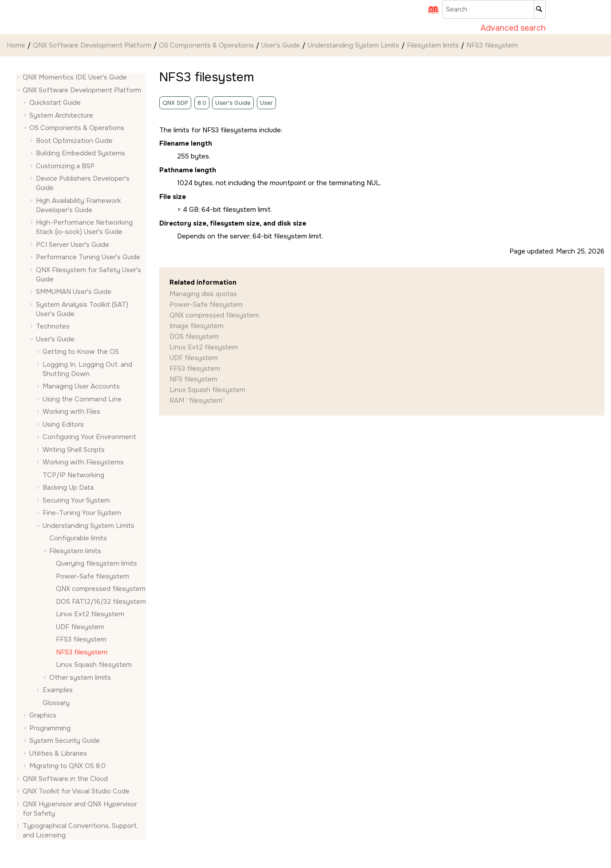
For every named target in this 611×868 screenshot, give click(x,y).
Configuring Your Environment (89, 437)
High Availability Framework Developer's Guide (79, 205)
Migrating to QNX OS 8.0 (67, 766)
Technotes (53, 326)
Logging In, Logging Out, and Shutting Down (87, 369)
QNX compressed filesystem (101, 589)
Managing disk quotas (203, 294)
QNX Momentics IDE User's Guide (75, 77)
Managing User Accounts (81, 386)
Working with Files (71, 412)
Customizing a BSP (65, 166)
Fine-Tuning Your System (82, 513)
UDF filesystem (80, 627)
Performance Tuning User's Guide (88, 257)
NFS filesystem (193, 379)
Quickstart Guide (55, 103)
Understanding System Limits (353, 45)
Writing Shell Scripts (74, 450)
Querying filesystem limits (97, 563)
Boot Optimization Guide (74, 141)
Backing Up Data (68, 488)
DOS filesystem (194, 337)
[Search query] (494, 9)
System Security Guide (65, 741)
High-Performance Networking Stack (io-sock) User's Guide (84, 227)
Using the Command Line (82, 399)
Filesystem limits (433, 45)
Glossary (56, 703)
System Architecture (61, 115)
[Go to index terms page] (430, 13)
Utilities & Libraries (58, 753)
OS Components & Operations (206, 45)
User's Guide (281, 45)
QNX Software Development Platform (92, 45)
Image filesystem (197, 326)
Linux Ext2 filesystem (90, 614)
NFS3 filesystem (492, 45)
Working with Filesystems (83, 462)
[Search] (540, 9)
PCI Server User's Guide (73, 245)
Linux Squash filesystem (94, 665)
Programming (50, 728)
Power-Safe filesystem (93, 576)
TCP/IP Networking (73, 475)
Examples (58, 690)
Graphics (43, 715)
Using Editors (63, 424)
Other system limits (80, 678)
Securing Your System (76, 500)
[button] (19, 77)
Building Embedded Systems (81, 153)
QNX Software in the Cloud (65, 779)
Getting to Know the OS (81, 352)
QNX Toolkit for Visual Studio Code (76, 791)
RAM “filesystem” (197, 400)
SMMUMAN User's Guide (74, 292)
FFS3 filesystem (81, 639)
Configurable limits (78, 538)
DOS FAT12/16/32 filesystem (101, 602)
